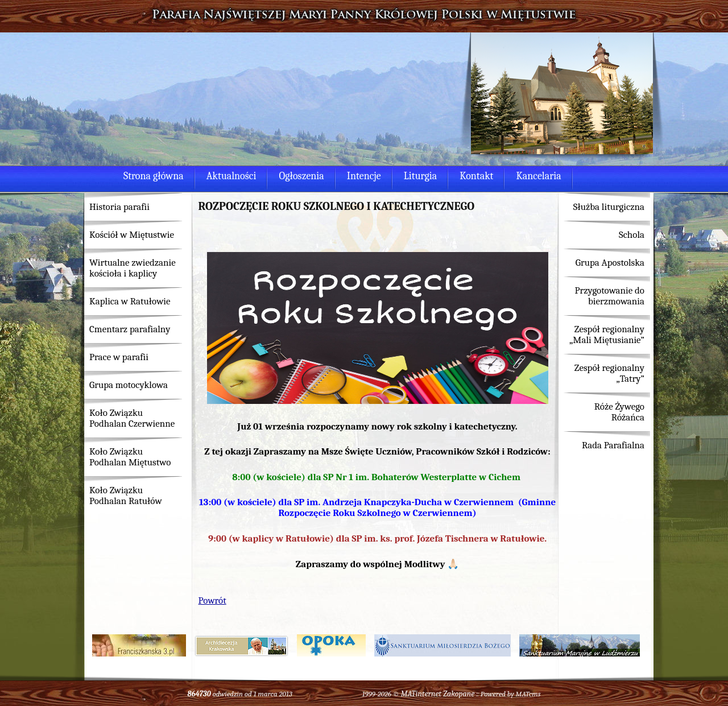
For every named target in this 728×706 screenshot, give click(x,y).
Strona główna (154, 176)
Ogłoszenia (301, 176)
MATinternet (421, 694)
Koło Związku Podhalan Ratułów (126, 496)
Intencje (364, 176)
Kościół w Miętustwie (132, 235)
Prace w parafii (119, 357)
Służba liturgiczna (609, 207)
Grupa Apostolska (610, 263)
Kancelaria (538, 176)
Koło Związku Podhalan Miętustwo (130, 457)
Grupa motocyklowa (129, 385)
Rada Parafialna (613, 445)
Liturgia (420, 176)
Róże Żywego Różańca (619, 412)
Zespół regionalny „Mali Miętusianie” (607, 335)
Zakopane (459, 694)
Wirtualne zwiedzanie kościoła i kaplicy (133, 268)
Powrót (212, 600)
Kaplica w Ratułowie (130, 301)
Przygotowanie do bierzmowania (609, 296)
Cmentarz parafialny (130, 329)
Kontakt (476, 176)
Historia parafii (119, 207)
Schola (632, 235)
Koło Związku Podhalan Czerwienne (132, 418)
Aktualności (231, 176)
